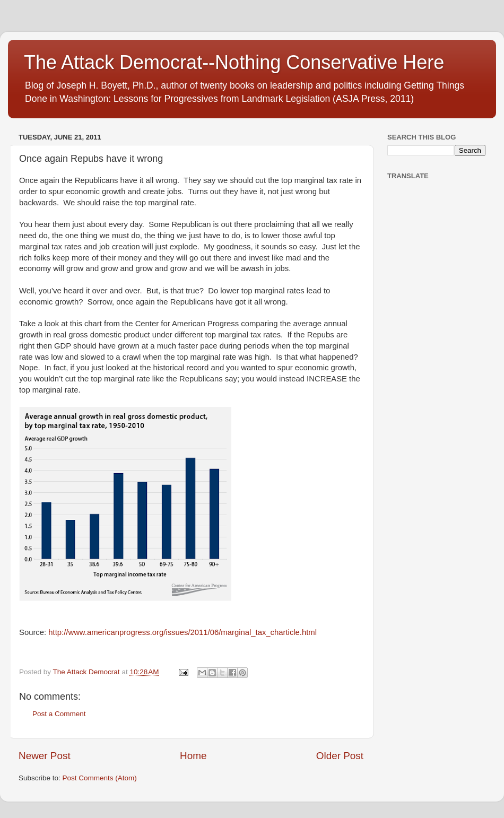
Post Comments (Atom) (100, 778)
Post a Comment (59, 714)
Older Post (340, 756)
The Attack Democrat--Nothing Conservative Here (234, 62)
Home (193, 756)
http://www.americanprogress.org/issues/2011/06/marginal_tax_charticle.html (183, 632)
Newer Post (45, 756)
